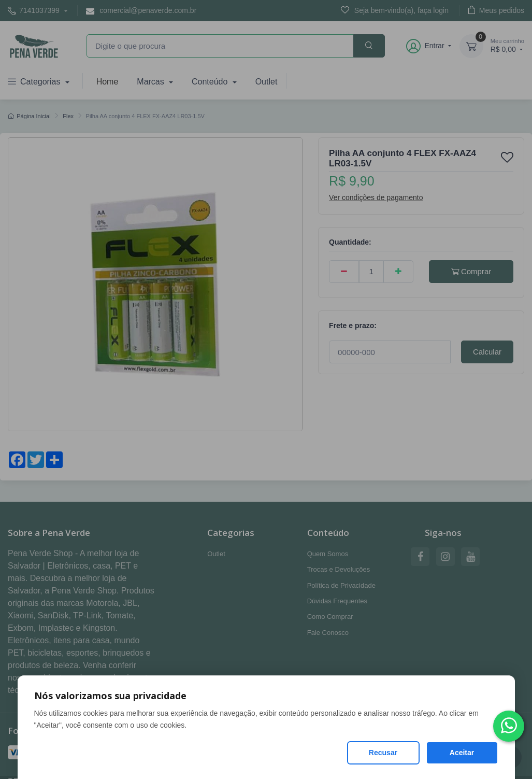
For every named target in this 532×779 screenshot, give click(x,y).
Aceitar (462, 753)
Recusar (383, 753)
